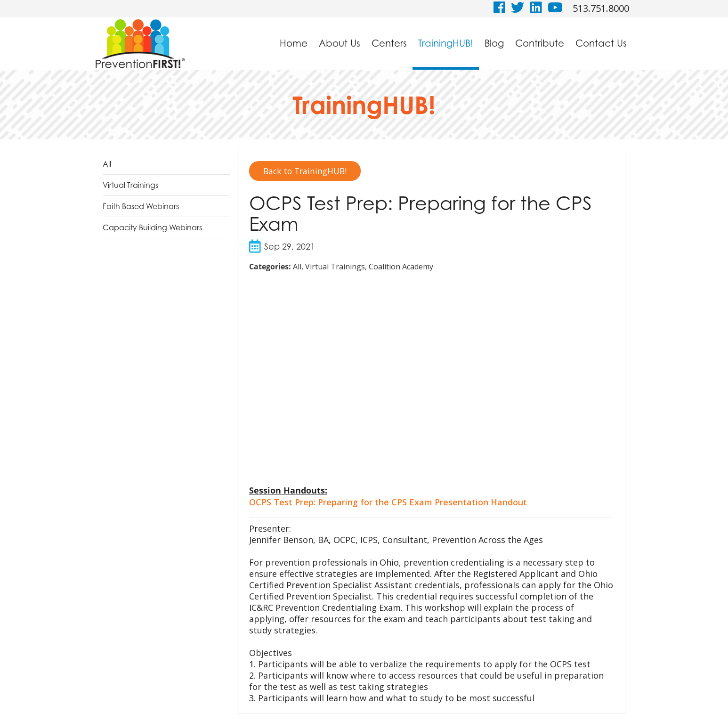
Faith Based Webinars (141, 206)
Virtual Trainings (130, 185)
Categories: (270, 267)
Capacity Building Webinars (152, 227)
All (107, 164)
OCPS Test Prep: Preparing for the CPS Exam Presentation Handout (388, 502)
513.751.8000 (601, 8)
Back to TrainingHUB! (307, 171)
